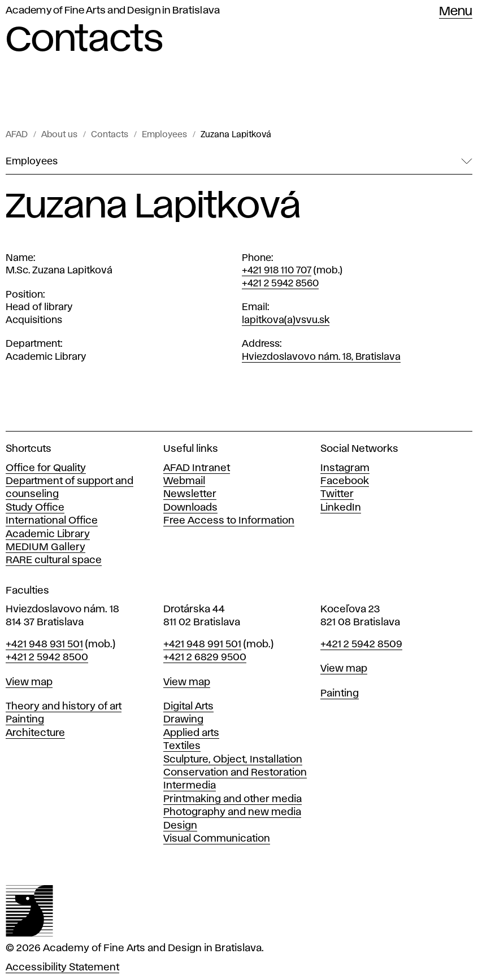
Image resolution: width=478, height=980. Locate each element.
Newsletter (190, 494)
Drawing (183, 720)
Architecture (35, 733)
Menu (456, 12)
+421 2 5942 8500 (47, 657)
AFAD (17, 135)
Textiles (182, 746)
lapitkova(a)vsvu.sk (286, 320)
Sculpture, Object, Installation (233, 760)
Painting (25, 720)
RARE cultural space (54, 560)
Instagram (345, 468)
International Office (52, 521)
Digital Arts (188, 707)
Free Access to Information (229, 521)
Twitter (337, 494)
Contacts (110, 135)
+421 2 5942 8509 (361, 644)
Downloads (190, 508)
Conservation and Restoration (235, 773)
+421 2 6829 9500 (205, 657)
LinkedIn (341, 508)
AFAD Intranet (197, 468)
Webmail (184, 481)
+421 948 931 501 (44, 644)
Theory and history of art (64, 707)
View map (29, 682)
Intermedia (190, 786)
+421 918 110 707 (277, 271)
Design (180, 826)
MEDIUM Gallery (45, 547)
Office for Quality (46, 468)
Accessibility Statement (62, 968)
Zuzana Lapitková (236, 135)
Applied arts (191, 733)
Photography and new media (232, 812)
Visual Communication (217, 839)
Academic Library (48, 534)
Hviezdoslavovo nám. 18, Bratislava (321, 357)
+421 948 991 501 (202, 644)
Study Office (35, 508)
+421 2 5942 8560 (280, 284)
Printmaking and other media (233, 799)
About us (59, 135)
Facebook (345, 481)
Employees (164, 135)
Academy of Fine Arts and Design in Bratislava (113, 11)
